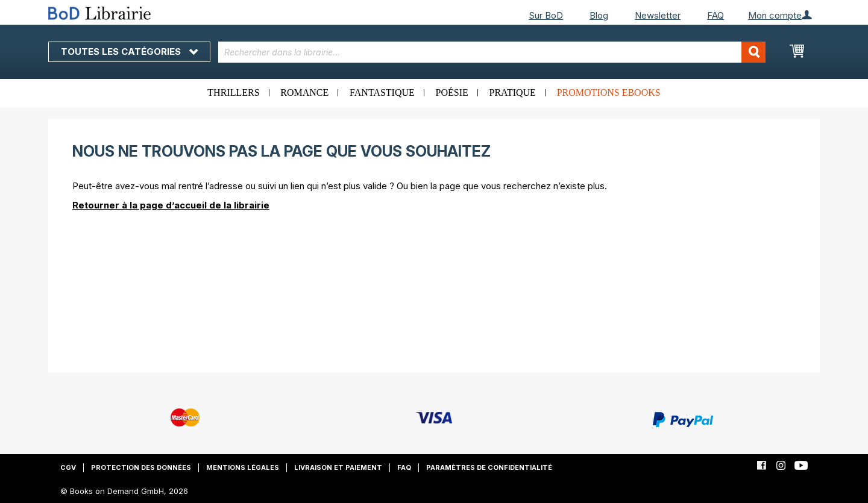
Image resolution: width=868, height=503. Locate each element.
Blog (599, 15)
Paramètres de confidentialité (489, 467)
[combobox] (492, 52)
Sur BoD (546, 15)
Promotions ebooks (609, 92)
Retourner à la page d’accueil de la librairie (171, 205)
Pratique (513, 92)
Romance (304, 92)
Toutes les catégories (129, 52)
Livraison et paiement (338, 467)
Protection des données (141, 467)
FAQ (715, 15)
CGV (68, 467)
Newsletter (658, 15)
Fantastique (382, 92)
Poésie (452, 92)
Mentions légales (243, 467)
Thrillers (233, 92)
